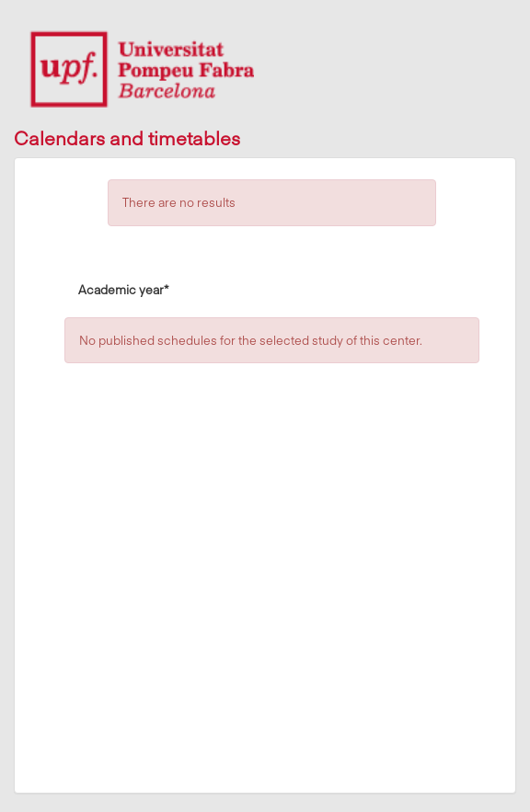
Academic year (123, 289)
